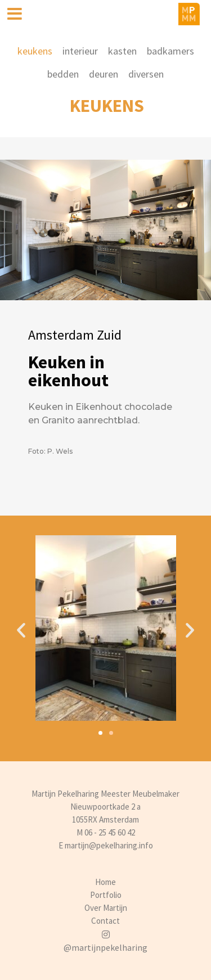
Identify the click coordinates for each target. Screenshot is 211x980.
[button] (100, 733)
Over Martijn (106, 908)
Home (105, 882)
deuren (104, 74)
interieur (80, 51)
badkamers (170, 51)
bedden (63, 74)
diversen (146, 74)
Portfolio (106, 895)
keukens (35, 51)
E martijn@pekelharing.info (106, 845)
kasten (122, 51)
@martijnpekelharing (105, 947)
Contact (105, 921)
